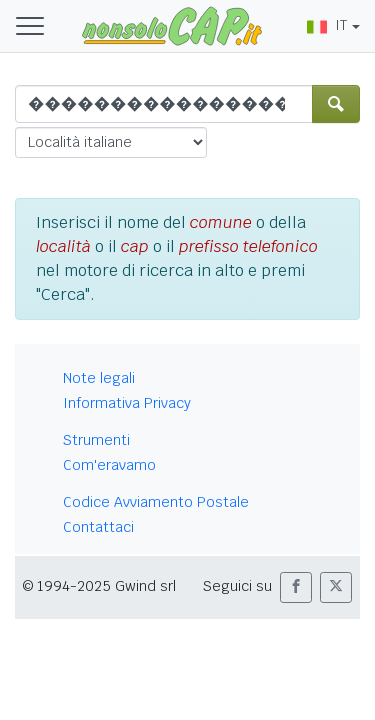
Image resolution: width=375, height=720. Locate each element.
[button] (296, 587)
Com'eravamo (109, 465)
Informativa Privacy (127, 403)
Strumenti (96, 440)
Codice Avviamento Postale (156, 502)
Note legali (99, 378)
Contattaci (98, 527)
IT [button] (327, 25)
